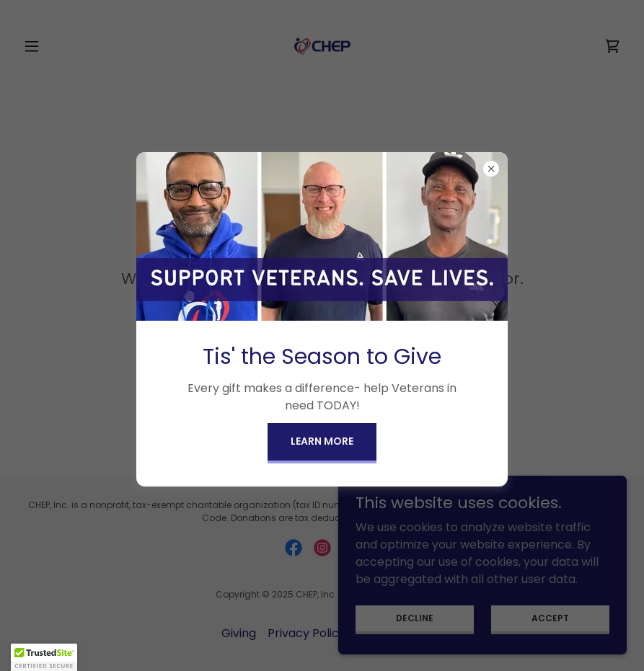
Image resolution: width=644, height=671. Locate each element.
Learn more (322, 441)
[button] (44, 657)
